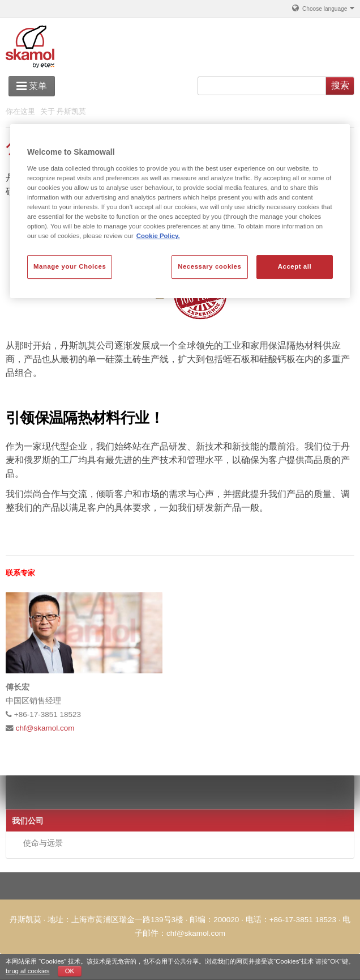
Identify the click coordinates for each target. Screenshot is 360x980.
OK (70, 971)
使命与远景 (43, 843)
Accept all (295, 267)
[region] (180, 211)
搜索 (340, 85)
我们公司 (28, 821)
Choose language (323, 8)
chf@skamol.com (45, 728)
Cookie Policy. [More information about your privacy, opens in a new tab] (158, 236)
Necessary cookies (209, 267)
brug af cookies (28, 971)
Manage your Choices (70, 267)
